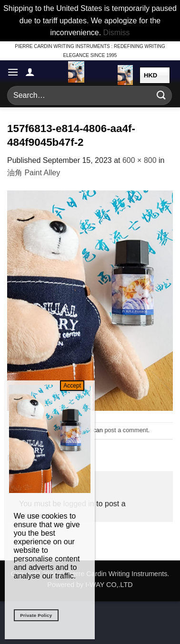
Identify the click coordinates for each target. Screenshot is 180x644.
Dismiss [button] (117, 33)
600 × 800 (140, 160)
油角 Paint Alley (34, 173)
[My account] (30, 72)
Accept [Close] (72, 386)
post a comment (126, 430)
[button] (13, 72)
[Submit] (161, 95)
